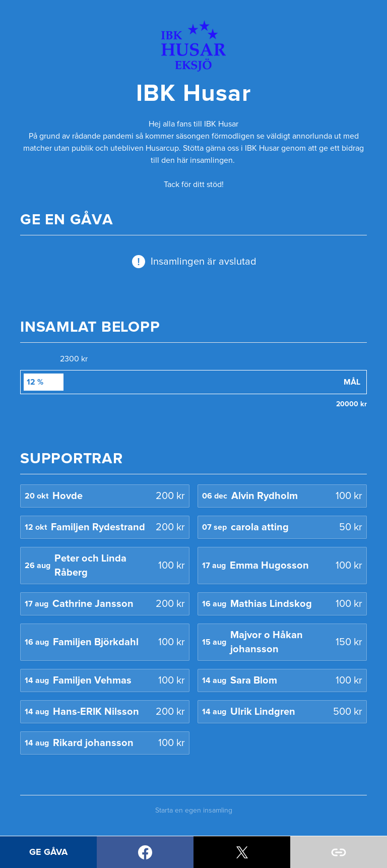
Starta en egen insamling (194, 811)
